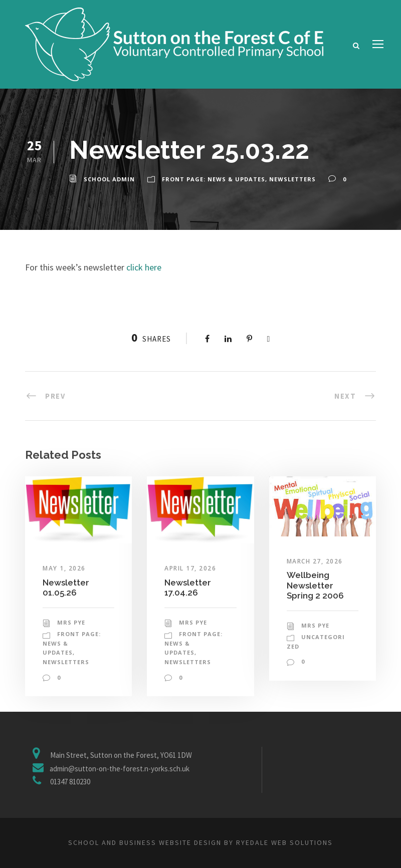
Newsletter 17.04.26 (188, 588)
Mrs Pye (71, 622)
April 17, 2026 (190, 568)
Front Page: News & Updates (214, 179)
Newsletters (292, 179)
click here (144, 267)
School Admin (109, 179)
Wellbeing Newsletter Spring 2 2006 (315, 585)
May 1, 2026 (64, 568)
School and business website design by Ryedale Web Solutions (200, 842)
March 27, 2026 (315, 561)
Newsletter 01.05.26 (66, 588)
